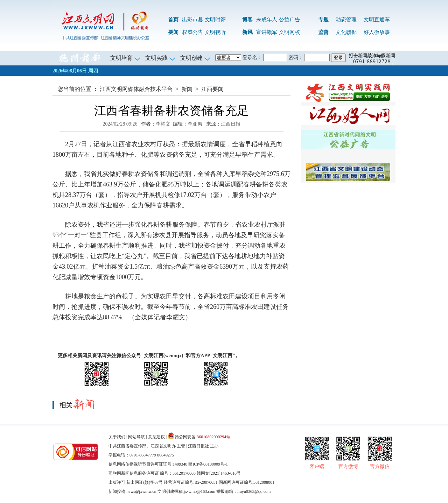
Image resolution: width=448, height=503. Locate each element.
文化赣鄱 (346, 32)
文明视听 (215, 32)
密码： (296, 58)
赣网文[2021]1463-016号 (219, 473)
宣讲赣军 (267, 32)
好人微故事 (377, 32)
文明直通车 (377, 20)
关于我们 (117, 437)
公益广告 (289, 20)
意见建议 (156, 437)
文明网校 (289, 32)
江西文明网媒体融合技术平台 (136, 89)
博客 (247, 20)
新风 (247, 32)
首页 (173, 20)
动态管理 (346, 20)
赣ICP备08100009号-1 (208, 464)
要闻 (173, 32)
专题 (323, 20)
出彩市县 (192, 20)
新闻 (187, 89)
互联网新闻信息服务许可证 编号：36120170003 (152, 473)
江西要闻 (212, 89)
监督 (323, 32)
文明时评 (215, 20)
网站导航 (136, 437)
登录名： (252, 58)
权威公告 (192, 32)
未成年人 (267, 20)
